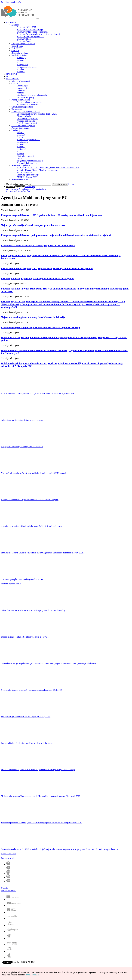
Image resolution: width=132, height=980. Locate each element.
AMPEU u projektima (21, 165)
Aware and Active (24, 172)
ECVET (20, 62)
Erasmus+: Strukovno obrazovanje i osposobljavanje (39, 34)
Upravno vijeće (23, 88)
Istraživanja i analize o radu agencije (32, 95)
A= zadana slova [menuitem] (26, 189)
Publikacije (16, 130)
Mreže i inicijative (19, 55)
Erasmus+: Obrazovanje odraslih (30, 37)
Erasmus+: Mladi (24, 39)
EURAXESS (17, 48)
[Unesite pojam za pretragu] (40, 184)
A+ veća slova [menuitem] (12, 189)
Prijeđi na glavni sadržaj (11, 2)
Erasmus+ (16, 25)
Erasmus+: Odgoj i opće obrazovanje (32, 32)
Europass (21, 60)
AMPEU (20, 133)
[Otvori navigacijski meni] (38, 19)
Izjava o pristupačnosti (21, 81)
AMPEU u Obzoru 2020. (27, 177)
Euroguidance (22, 65)
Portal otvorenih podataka (27, 104)
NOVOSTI (11, 76)
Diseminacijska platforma (27, 119)
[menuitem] (10, 187)
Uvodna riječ (22, 86)
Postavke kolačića (9, 891)
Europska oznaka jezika (27, 67)
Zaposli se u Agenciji (26, 97)
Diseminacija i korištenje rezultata (26, 111)
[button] (69, 876)
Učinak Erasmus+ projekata (23, 126)
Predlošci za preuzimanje (27, 123)
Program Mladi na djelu (27, 163)
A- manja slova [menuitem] (39, 189)
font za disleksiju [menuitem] (13, 191)
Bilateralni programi (20, 53)
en (73, 184)
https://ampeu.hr (33, 975)
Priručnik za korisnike (26, 121)
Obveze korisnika (24, 116)
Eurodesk (21, 72)
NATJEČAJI (12, 74)
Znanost (20, 137)
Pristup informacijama (21, 100)
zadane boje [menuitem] (30, 187)
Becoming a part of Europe (28, 175)
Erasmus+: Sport (24, 41)
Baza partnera (17, 109)
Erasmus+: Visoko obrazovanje (30, 29)
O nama (15, 83)
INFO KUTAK (13, 79)
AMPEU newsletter (20, 179)
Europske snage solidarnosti (23, 44)
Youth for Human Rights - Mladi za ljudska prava (37, 170)
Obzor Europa (17, 46)
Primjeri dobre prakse (21, 128)
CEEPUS (15, 51)
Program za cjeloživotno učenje (30, 161)
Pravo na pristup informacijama (30, 102)
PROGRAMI (12, 22)
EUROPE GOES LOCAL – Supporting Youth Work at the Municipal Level (48, 168)
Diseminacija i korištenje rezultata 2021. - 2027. (37, 114)
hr (69, 184)
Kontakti (20, 93)
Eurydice (20, 69)
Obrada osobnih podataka (22, 107)
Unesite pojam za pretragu (17, 184)
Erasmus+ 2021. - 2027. (27, 27)
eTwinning (21, 58)
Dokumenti (21, 90)
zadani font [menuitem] (26, 191)
